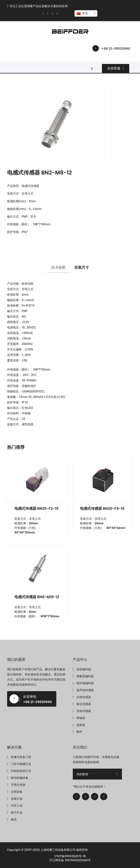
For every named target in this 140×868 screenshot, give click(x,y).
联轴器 (81, 718)
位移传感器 (84, 697)
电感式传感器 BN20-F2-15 (36, 508)
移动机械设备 (20, 778)
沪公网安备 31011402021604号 (70, 860)
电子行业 (17, 813)
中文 (86, 13)
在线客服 (116, 68)
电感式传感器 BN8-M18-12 (37, 597)
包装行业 (17, 799)
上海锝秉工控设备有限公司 (58, 850)
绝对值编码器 (85, 683)
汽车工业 (17, 806)
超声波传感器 (85, 690)
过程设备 (17, 792)
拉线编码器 (84, 669)
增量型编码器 (85, 676)
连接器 (81, 725)
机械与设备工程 (21, 757)
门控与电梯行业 (21, 764)
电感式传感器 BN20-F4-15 (102, 508)
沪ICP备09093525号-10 (70, 856)
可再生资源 (18, 785)
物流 (14, 819)
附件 (79, 732)
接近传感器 (84, 704)
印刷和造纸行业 (21, 771)
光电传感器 (84, 711)
